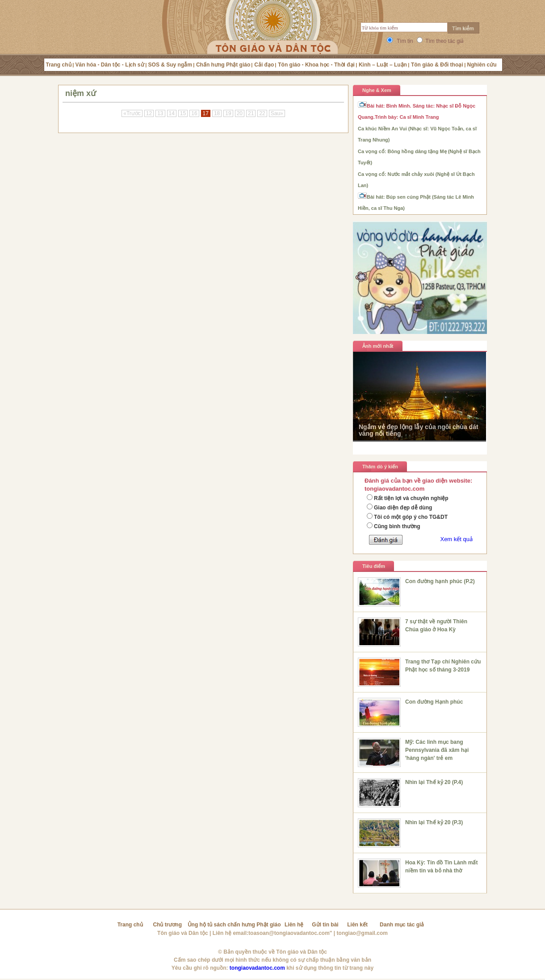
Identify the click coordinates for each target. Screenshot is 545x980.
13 (160, 113)
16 (194, 113)
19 (228, 113)
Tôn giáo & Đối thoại (437, 65)
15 (183, 113)
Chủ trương (167, 925)
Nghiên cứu (482, 65)
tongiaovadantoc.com (257, 968)
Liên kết (357, 925)
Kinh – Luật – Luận (383, 65)
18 (217, 113)
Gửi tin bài (325, 925)
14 (172, 113)
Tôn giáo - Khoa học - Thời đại (316, 65)
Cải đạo (264, 65)
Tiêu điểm (374, 566)
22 (262, 113)
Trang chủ (59, 65)
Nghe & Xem (377, 90)
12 (149, 113)
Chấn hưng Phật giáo (223, 65)
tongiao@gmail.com (362, 933)
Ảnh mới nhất (378, 346)
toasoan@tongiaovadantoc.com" (290, 933)
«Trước (132, 113)
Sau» (277, 113)
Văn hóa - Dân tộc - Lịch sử (110, 65)
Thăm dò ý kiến (380, 467)
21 (251, 113)
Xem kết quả (456, 539)
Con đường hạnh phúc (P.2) (440, 581)
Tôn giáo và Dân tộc (183, 933)
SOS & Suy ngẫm (170, 65)
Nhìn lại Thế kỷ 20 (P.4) (434, 782)
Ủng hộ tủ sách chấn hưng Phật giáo (234, 925)
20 (240, 113)
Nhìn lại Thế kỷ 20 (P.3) (434, 822)
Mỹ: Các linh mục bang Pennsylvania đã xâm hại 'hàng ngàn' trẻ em (437, 750)
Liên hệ (294, 925)
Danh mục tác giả (402, 925)
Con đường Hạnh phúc (434, 702)
